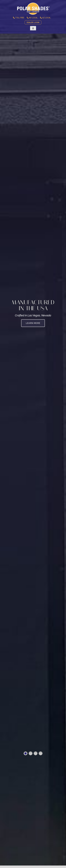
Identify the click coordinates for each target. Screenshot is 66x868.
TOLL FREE (19, 18)
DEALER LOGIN (33, 22)
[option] (33, 434)
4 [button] (41, 753)
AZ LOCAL (45, 18)
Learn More (33, 323)
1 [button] (26, 753)
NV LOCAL (32, 18)
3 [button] (36, 753)
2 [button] (31, 753)
